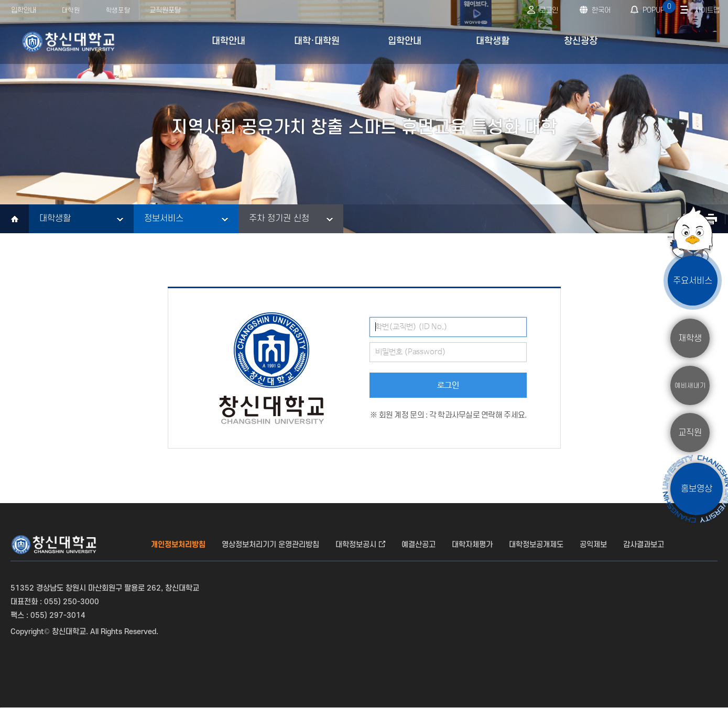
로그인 (549, 10)
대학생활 (55, 219)
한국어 (601, 10)
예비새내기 (690, 385)
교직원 (690, 432)
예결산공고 (419, 545)
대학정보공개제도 (536, 545)
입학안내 (24, 10)
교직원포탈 (165, 10)
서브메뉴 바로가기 (0, 0)
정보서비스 (164, 219)
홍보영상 (697, 489)
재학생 (690, 338)
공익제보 (593, 545)
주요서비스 (693, 280)
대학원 (71, 10)
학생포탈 (118, 10)
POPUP (658, 7)
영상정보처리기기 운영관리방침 (270, 545)
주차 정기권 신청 (279, 219)
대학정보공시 (356, 545)
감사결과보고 (644, 545)
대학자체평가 (472, 545)
